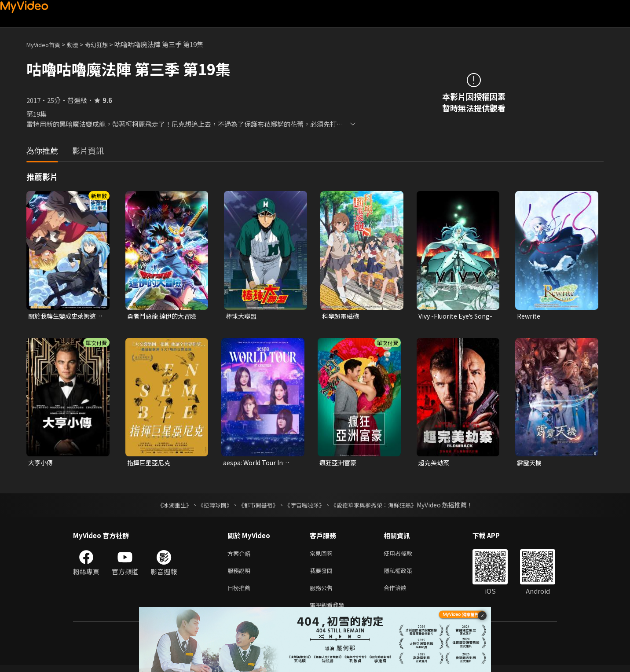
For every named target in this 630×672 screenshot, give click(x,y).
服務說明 (241, 574)
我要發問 (323, 574)
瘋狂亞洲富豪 (339, 464)
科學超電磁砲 (342, 316)
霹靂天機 (530, 464)
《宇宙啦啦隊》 (305, 507)
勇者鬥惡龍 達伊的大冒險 (164, 316)
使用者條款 (405, 556)
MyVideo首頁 (46, 44)
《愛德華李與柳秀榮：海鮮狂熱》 (379, 507)
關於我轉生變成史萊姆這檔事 (64, 316)
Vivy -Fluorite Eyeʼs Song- (448, 316)
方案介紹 (241, 556)
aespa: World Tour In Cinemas (255, 464)
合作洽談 (402, 593)
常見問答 (323, 556)
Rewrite (529, 316)
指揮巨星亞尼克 (150, 464)
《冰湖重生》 (167, 507)
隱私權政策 (405, 574)
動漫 (80, 44)
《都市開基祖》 (256, 507)
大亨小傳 (41, 464)
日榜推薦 (241, 593)
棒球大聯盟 (242, 316)
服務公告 (323, 593)
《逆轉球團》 (210, 507)
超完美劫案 (435, 464)
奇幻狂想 (106, 44)
